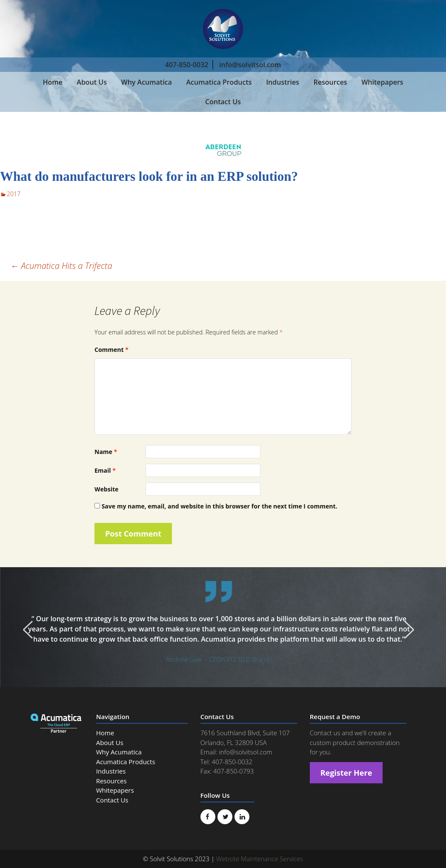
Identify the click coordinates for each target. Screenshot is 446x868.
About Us (92, 82)
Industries (283, 82)
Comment (111, 350)
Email (105, 470)
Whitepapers (382, 82)
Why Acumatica (147, 82)
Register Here (346, 773)
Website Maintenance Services (260, 859)
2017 (14, 194)
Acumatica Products (219, 82)
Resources (330, 82)
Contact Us (223, 102)
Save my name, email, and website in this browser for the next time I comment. (220, 506)
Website (106, 489)
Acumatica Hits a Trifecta (61, 266)
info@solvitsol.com (250, 65)
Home (52, 82)
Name (106, 452)
